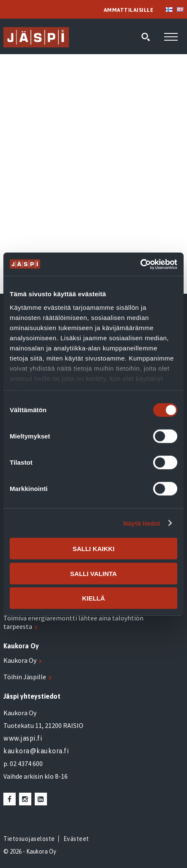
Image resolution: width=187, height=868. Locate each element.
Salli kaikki (93, 549)
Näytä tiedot (142, 523)
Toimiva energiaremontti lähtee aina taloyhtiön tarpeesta (73, 622)
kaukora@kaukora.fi (36, 751)
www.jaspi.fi (23, 738)
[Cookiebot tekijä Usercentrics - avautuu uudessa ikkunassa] (140, 264)
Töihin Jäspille (25, 677)
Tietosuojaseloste (29, 839)
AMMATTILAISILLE (129, 10)
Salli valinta (93, 573)
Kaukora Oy (20, 660)
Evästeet (76, 839)
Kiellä (93, 598)
